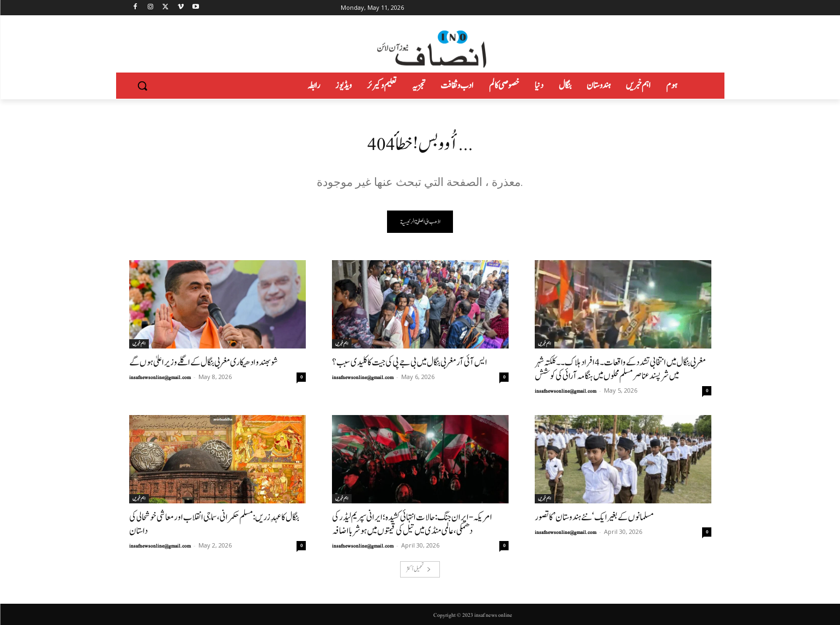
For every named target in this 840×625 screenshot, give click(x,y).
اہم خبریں (139, 344)
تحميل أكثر (419, 569)
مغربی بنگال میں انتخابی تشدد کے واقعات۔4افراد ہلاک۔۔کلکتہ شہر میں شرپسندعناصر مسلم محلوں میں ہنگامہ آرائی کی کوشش (620, 369)
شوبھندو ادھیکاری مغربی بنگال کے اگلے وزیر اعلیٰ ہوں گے (204, 362)
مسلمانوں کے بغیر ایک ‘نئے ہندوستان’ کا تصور (594, 517)
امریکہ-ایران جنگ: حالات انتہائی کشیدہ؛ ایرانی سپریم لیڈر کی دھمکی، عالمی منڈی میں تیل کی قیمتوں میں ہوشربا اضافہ (412, 524)
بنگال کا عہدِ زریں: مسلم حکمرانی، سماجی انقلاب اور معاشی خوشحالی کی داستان (214, 524)
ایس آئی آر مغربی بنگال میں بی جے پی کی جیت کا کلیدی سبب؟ (410, 362)
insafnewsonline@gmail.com (160, 377)
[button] (142, 86)
